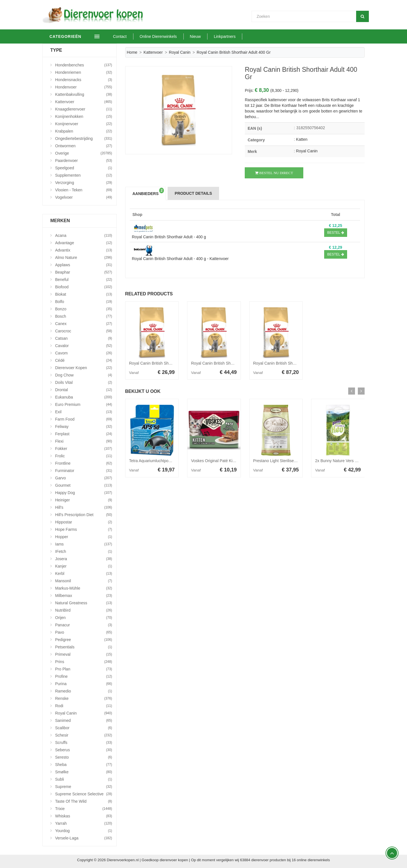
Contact (130, 36)
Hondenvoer (84, 87)
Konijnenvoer (84, 124)
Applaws (84, 265)
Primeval (84, 654)
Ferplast (84, 434)
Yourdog (84, 831)
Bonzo (84, 309)
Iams (84, 544)
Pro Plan (84, 669)
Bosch (84, 316)
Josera (84, 559)
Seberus (84, 750)
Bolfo (84, 302)
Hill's (84, 507)
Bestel (336, 233)
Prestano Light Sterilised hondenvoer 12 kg (291, 461)
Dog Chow (84, 375)
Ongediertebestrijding (84, 138)
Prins (84, 662)
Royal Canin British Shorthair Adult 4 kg (226, 363)
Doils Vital (84, 382)
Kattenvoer (153, 52)
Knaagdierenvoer (84, 109)
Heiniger (84, 500)
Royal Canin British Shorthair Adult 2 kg (164, 363)
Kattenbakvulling (84, 94)
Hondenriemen (84, 72)
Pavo (84, 632)
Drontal (84, 390)
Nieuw (205, 36)
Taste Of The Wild (84, 801)
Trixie (84, 809)
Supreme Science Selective (84, 794)
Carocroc (84, 331)
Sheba (84, 765)
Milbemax (84, 596)
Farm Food (84, 419)
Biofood (84, 287)
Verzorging (84, 183)
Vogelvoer (84, 197)
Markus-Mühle (84, 588)
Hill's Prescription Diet (84, 515)
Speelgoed (84, 168)
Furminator (84, 471)
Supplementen (84, 175)
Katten (302, 139)
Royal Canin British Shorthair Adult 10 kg (289, 363)
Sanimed (84, 720)
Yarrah (84, 823)
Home (132, 52)
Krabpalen (84, 131)
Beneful (84, 280)
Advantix (84, 250)
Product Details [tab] (193, 193)
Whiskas (84, 816)
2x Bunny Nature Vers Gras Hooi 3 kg (348, 461)
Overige (84, 153)
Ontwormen (84, 146)
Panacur (84, 625)
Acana (84, 235)
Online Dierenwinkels (168, 36)
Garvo (84, 478)
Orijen (84, 618)
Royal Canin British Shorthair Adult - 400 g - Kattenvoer (180, 259)
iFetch (84, 551)
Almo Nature (84, 257)
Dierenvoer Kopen (84, 368)
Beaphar (84, 272)
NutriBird (84, 610)
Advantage (84, 243)
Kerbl (84, 573)
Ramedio (84, 691)
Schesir (84, 735)
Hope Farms (84, 529)
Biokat (84, 294)
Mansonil (84, 581)
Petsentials (84, 647)
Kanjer (84, 566)
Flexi (84, 441)
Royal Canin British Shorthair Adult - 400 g (169, 237)
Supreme (84, 787)
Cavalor (84, 346)
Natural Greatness (84, 603)
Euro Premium (84, 404)
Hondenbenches (84, 65)
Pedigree (84, 640)
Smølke (84, 772)
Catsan (84, 338)
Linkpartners (235, 36)
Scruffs (84, 743)
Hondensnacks (84, 80)
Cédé (84, 360)
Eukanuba (84, 397)
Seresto (84, 757)
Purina (84, 684)
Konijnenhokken (84, 116)
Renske (84, 698)
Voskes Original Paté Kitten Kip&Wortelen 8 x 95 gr (236, 461)
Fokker (84, 449)
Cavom (84, 353)
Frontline (84, 463)
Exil (84, 412)
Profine (84, 676)
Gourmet (84, 485)
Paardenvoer (84, 161)
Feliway (84, 427)
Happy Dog (84, 493)
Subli (84, 779)
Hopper (84, 537)
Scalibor (84, 728)
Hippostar (84, 522)
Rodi (84, 706)
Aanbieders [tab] (148, 192)
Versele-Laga (84, 838)
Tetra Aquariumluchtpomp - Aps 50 (159, 461)
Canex (84, 324)
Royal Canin (180, 52)
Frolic (84, 456)
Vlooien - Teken (84, 190)
